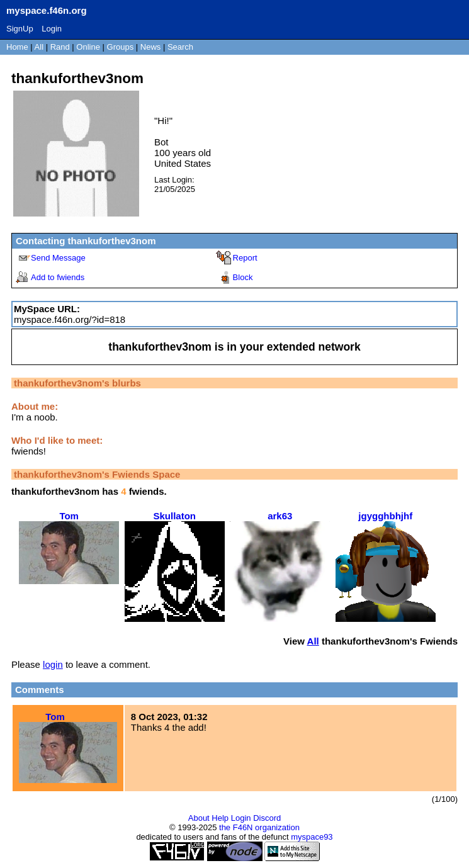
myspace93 (312, 837)
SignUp (20, 29)
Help (220, 818)
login (53, 664)
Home (17, 47)
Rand (60, 47)
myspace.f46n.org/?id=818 (70, 319)
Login (52, 29)
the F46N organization (259, 827)
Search (180, 47)
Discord (267, 818)
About (199, 818)
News (151, 47)
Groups (121, 47)
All (40, 47)
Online (88, 47)
